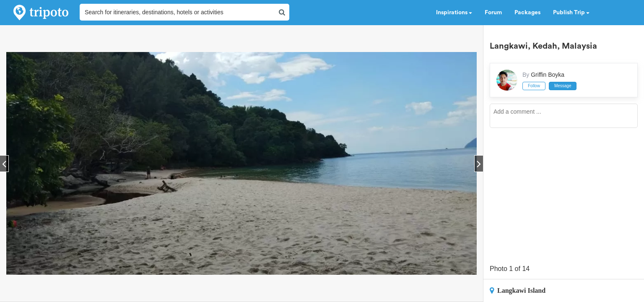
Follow (534, 86)
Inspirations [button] (454, 13)
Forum (493, 13)
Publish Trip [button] (571, 13)
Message (563, 86)
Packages (527, 13)
